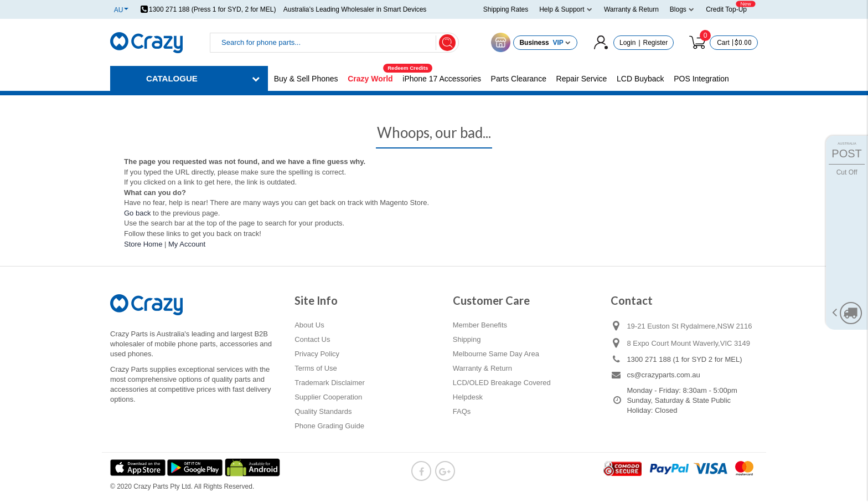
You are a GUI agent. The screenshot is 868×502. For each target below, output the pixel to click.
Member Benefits (480, 325)
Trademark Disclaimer (330, 383)
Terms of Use (316, 368)
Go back (137, 213)
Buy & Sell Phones (306, 79)
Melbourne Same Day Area (496, 354)
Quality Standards (323, 411)
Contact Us (312, 339)
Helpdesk (468, 397)
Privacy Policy (317, 354)
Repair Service (582, 79)
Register (656, 43)
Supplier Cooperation (328, 397)
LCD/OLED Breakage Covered (502, 383)
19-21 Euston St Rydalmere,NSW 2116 (689, 326)
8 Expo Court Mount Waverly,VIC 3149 (688, 343)
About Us (309, 325)
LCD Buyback (640, 79)
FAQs (462, 411)
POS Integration (701, 79)
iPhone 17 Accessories (442, 79)
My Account (187, 244)
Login (627, 43)
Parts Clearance (519, 79)
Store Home (143, 244)
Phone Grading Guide (329, 426)
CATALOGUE (172, 78)
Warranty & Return (482, 368)
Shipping (467, 339)
